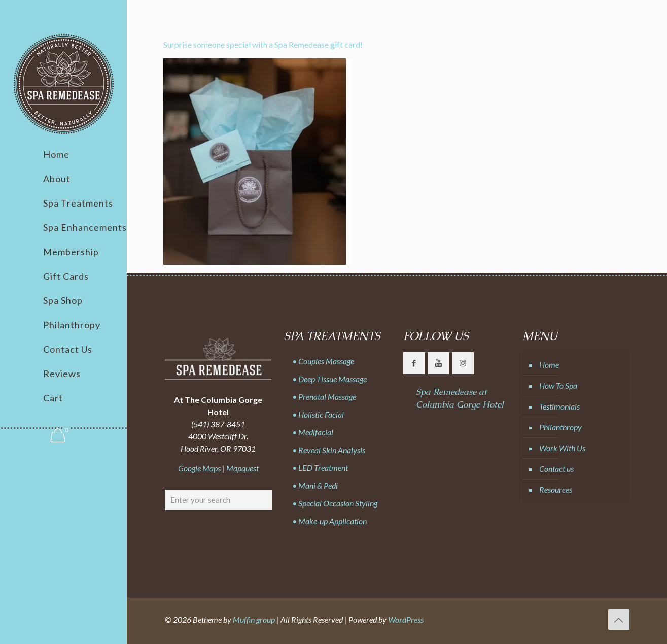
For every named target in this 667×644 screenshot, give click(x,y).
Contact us (556, 469)
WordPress (406, 619)
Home (549, 365)
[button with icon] (414, 363)
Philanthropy (560, 427)
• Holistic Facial (318, 414)
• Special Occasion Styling (335, 503)
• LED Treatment (320, 468)
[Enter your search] (218, 500)
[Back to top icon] (619, 620)
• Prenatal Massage (324, 397)
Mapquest (242, 468)
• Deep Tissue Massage (329, 379)
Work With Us (562, 448)
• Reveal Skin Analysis (329, 450)
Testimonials (559, 406)
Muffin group (254, 619)
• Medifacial (313, 432)
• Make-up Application (329, 521)
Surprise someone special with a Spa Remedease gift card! (263, 44)
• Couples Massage (323, 361)
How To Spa (558, 385)
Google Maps (199, 468)
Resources (556, 489)
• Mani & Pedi (315, 485)
